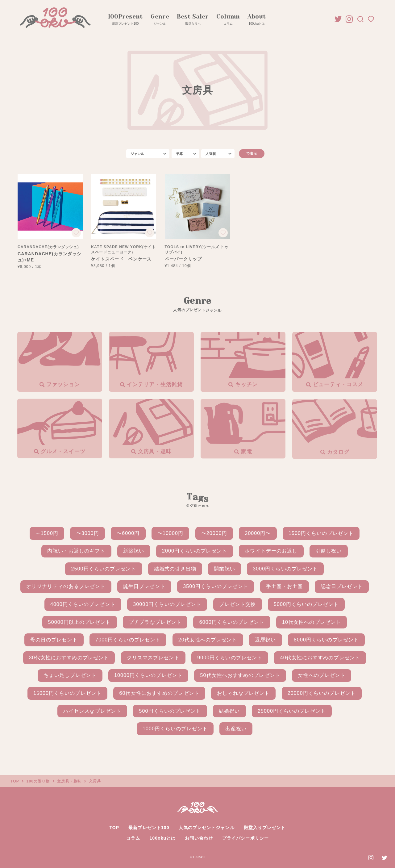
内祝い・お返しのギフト (76, 551)
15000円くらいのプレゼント (67, 693)
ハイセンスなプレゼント (92, 711)
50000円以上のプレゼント (80, 622)
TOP (114, 828)
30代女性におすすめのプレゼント (69, 658)
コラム (133, 838)
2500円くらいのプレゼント (104, 569)
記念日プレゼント (342, 586)
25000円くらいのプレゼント (292, 711)
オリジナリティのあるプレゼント (66, 586)
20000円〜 (258, 533)
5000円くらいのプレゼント (306, 604)
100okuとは (162, 838)
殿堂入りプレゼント (265, 828)
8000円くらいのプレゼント (326, 640)
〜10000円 (170, 533)
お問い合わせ (199, 838)
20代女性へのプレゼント (208, 640)
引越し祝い (328, 551)
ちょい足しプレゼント (70, 675)
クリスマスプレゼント (153, 658)
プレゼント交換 (238, 604)
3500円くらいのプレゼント (216, 586)
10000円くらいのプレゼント (148, 675)
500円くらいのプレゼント (170, 711)
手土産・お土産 (285, 586)
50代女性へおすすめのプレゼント (240, 675)
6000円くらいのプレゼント (232, 622)
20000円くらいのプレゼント (322, 693)
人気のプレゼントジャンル (207, 828)
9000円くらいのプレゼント (230, 658)
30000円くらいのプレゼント (167, 604)
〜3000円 (88, 533)
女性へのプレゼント (322, 675)
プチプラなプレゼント (155, 622)
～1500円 (47, 533)
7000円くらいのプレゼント (128, 640)
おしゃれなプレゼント (243, 693)
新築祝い (134, 551)
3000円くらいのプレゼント (285, 569)
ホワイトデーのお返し (271, 551)
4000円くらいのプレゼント (83, 604)
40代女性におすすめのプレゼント (320, 658)
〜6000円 (128, 533)
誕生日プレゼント (144, 586)
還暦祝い (265, 640)
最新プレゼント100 (149, 828)
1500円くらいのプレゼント (321, 533)
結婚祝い (229, 711)
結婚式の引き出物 (175, 569)
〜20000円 (214, 533)
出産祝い (236, 729)
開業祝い (224, 569)
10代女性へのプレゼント (312, 622)
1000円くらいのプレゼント (175, 729)
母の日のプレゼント (54, 640)
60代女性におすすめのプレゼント (159, 693)
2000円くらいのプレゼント (195, 551)
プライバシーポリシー (245, 838)
